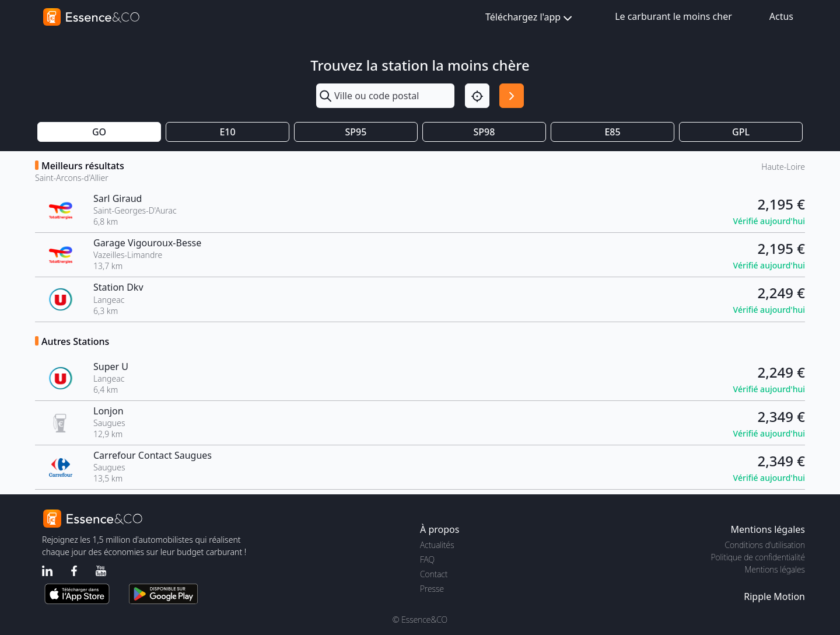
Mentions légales (775, 569)
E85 (612, 132)
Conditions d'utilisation (765, 545)
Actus (781, 16)
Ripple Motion (774, 596)
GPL (741, 132)
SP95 (356, 132)
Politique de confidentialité (758, 557)
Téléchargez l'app (530, 18)
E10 (227, 132)
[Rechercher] (512, 96)
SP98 (484, 132)
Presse (432, 589)
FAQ (427, 559)
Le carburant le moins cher (673, 16)
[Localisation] (477, 96)
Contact (434, 574)
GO (99, 132)
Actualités (437, 545)
